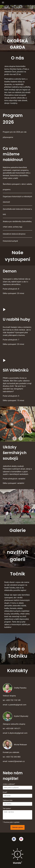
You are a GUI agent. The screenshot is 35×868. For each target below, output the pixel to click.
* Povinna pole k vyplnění (11, 822)
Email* (5, 792)
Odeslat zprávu (17, 827)
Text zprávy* (7, 809)
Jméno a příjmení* (9, 784)
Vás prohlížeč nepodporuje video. (14, 306)
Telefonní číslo (8, 800)
